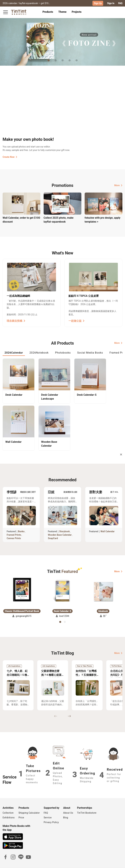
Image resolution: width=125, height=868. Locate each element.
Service (48, 808)
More (118, 185)
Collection (8, 803)
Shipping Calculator (29, 803)
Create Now (10, 157)
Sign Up (98, 3)
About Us (68, 803)
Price (21, 808)
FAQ (120, 3)
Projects (77, 12)
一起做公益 (76, 321)
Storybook (65, 522)
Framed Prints (14, 525)
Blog (66, 808)
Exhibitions (9, 808)
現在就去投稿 (16, 321)
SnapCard (53, 528)
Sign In (111, 3)
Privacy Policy (51, 812)
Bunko (21, 522)
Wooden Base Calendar (60, 525)
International (114, 863)
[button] (22, 580)
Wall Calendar (108, 522)
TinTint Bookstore (87, 803)
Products (48, 12)
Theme (62, 12)
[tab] (48, 12)
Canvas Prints (14, 528)
